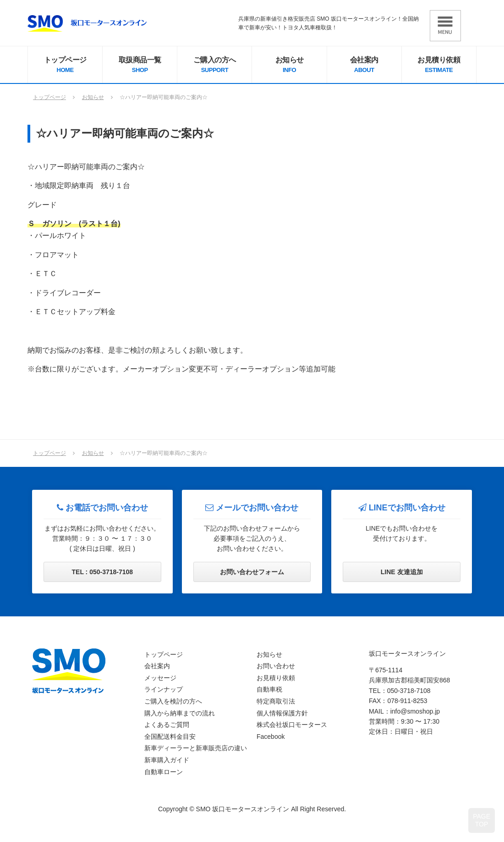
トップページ (65, 66)
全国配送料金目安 (170, 737)
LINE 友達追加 (402, 572)
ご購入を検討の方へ (173, 701)
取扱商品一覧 (140, 66)
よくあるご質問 (167, 725)
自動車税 (269, 689)
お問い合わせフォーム (252, 572)
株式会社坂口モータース (292, 725)
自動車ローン (164, 772)
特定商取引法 (276, 701)
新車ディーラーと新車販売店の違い (196, 748)
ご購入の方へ (214, 66)
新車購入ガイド (167, 760)
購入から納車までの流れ (180, 713)
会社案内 (364, 66)
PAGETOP (482, 820)
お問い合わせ (276, 666)
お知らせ (289, 66)
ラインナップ (164, 689)
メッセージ (160, 678)
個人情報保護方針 (282, 713)
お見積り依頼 (439, 66)
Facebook (271, 737)
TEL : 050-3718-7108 (103, 572)
